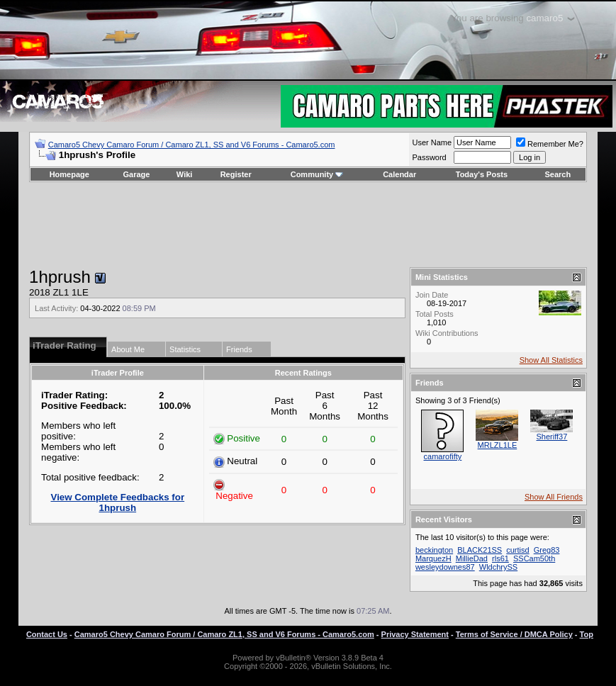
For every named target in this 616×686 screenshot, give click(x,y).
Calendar (399, 174)
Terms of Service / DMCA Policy (514, 634)
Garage (137, 174)
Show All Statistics (551, 360)
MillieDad (472, 558)
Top (587, 634)
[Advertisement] (308, 225)
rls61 (500, 558)
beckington (434, 550)
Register (236, 174)
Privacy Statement (415, 634)
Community (317, 174)
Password (429, 157)
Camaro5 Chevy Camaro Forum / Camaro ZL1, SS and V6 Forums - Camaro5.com (192, 145)
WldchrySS (498, 567)
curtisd (517, 550)
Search (558, 174)
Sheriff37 (552, 437)
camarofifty (443, 456)
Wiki (185, 174)
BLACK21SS (480, 550)
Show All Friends (554, 497)
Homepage (69, 174)
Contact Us (47, 634)
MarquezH (433, 558)
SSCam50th (534, 558)
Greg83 (547, 550)
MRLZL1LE (498, 445)
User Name (432, 142)
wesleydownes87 (445, 567)
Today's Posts (482, 174)
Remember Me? (550, 144)
